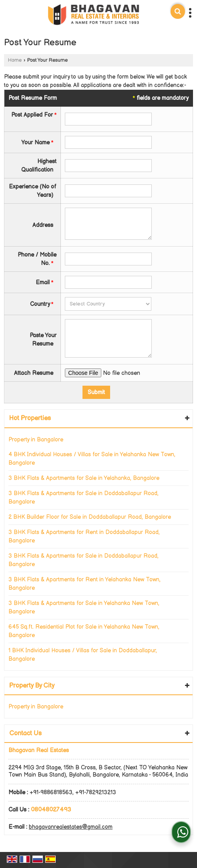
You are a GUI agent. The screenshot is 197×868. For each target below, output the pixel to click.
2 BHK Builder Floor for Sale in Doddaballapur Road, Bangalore (90, 517)
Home (15, 60)
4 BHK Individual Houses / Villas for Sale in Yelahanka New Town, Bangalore (92, 459)
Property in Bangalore (36, 440)
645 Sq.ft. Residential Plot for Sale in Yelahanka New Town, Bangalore (84, 631)
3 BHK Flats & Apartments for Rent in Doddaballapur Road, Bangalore (84, 536)
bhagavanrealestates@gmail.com (71, 827)
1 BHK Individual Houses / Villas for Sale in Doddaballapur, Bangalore (83, 655)
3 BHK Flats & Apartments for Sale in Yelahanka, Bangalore (84, 478)
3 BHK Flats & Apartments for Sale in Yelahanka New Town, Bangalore (84, 607)
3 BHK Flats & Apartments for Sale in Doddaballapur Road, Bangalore (83, 498)
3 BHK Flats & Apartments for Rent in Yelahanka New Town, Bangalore (84, 584)
